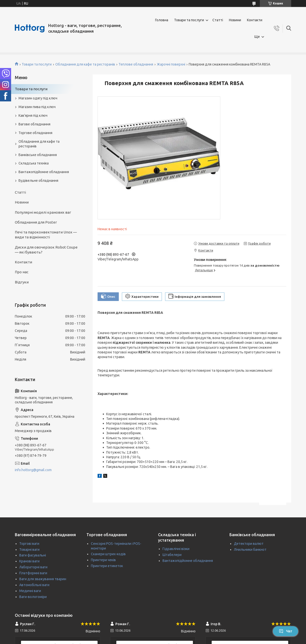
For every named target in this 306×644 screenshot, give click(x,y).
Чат (286, 631)
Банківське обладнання (38, 155)
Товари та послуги (189, 20)
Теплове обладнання (136, 64)
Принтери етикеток (107, 566)
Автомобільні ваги (34, 585)
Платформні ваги (33, 573)
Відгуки (22, 282)
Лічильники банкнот (250, 550)
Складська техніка (34, 163)
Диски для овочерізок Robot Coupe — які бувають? (46, 250)
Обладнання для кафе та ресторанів (85, 64)
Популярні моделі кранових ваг (43, 212)
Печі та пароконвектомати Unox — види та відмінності (46, 235)
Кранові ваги (29, 561)
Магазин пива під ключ (37, 107)
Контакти (255, 20)
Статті (218, 20)
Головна (162, 20)
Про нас (22, 272)
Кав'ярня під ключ (33, 115)
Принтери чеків (103, 560)
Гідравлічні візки (176, 549)
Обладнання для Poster (36, 222)
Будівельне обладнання (38, 181)
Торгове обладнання (35, 133)
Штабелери (172, 555)
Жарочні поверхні (171, 64)
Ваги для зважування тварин (43, 579)
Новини (235, 20)
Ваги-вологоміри (33, 597)
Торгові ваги (29, 544)
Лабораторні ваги (33, 567)
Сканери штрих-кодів (108, 554)
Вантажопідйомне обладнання (44, 172)
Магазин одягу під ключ (38, 98)
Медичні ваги (30, 591)
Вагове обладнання (34, 124)
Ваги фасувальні (33, 555)
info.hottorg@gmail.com (33, 470)
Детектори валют (249, 544)
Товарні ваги (29, 550)
